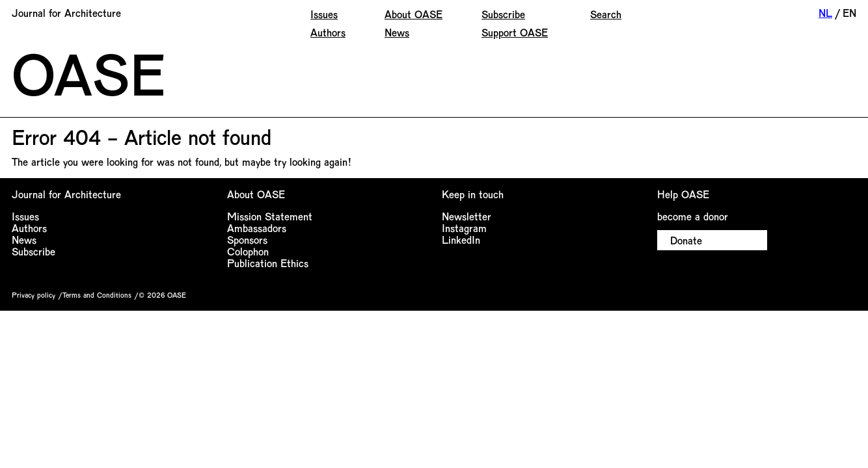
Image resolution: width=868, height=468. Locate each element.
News (397, 32)
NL (825, 13)
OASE (88, 73)
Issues (324, 14)
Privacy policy (34, 295)
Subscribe (503, 14)
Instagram (464, 228)
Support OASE (515, 32)
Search (606, 14)
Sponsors (247, 240)
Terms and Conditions (97, 295)
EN (849, 13)
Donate (686, 240)
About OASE (414, 14)
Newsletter (467, 216)
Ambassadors (257, 228)
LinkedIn (461, 240)
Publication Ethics (268, 263)
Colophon (248, 251)
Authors (328, 32)
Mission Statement (270, 216)
